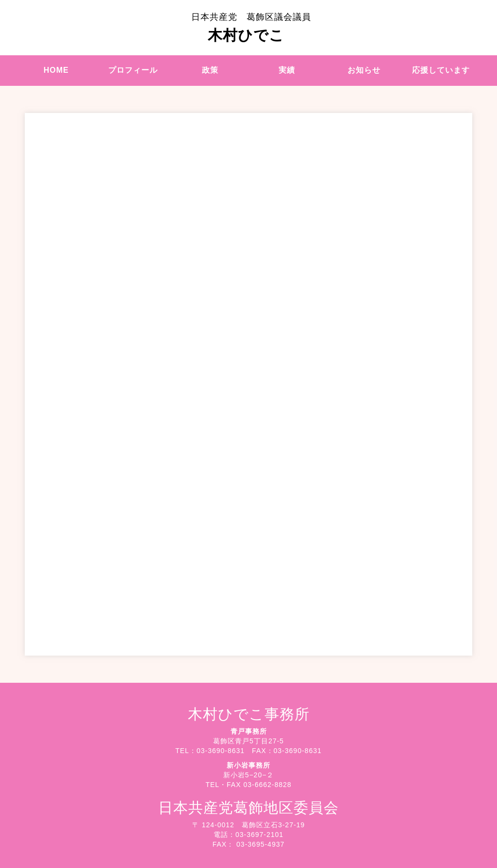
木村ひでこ (251, 28)
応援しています (441, 70)
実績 (287, 70)
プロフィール (133, 70)
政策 (210, 70)
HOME (56, 70)
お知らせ (364, 70)
